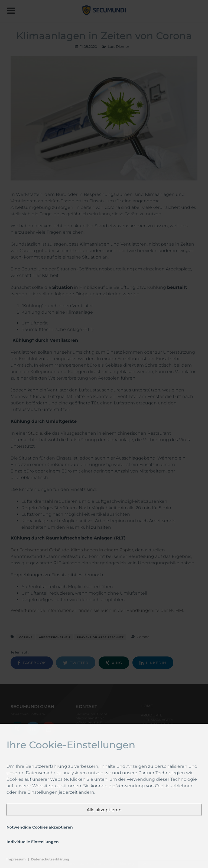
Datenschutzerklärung (50, 859)
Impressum (16, 859)
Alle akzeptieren (104, 810)
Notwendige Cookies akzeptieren (40, 827)
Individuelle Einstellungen (33, 842)
